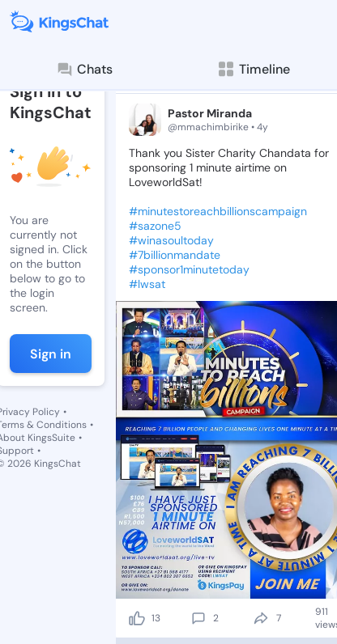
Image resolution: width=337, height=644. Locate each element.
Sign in (51, 354)
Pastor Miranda (210, 113)
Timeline (253, 69)
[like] (137, 618)
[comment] (198, 618)
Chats (84, 70)
